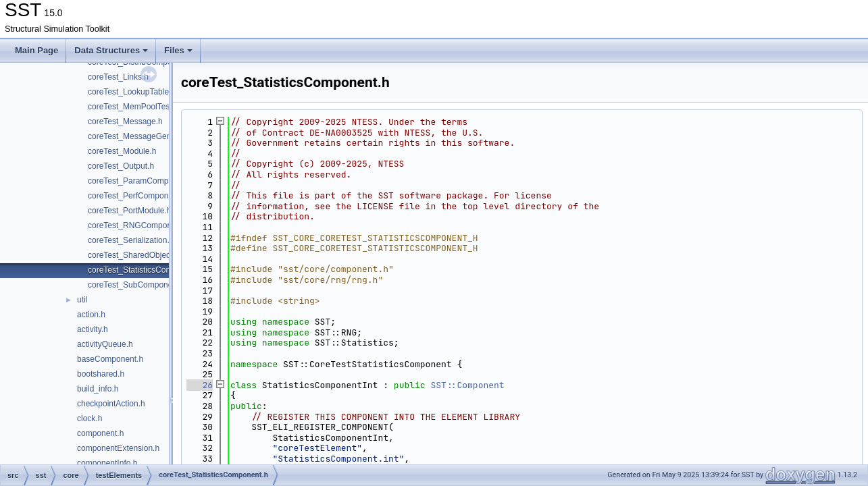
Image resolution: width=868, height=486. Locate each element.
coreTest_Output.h (121, 166)
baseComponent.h (110, 359)
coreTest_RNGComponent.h (139, 225)
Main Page (36, 50)
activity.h (93, 329)
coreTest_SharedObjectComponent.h (154, 255)
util (82, 300)
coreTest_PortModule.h (129, 211)
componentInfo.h (107, 463)
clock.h (90, 418)
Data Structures (111, 50)
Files (178, 50)
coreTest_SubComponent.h (137, 285)
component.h (100, 433)
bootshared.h (101, 374)
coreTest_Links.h (118, 77)
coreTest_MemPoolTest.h (133, 107)
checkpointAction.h (111, 404)
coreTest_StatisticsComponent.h (146, 270)
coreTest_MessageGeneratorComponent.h (164, 136)
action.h (91, 315)
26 (200, 385)
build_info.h (98, 389)
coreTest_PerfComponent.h (137, 196)
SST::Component (467, 385)
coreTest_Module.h (122, 151)
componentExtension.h (118, 448)
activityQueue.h (105, 344)
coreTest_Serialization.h (131, 240)
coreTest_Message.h (125, 122)
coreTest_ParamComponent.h (142, 181)
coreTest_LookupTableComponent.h (153, 92)
